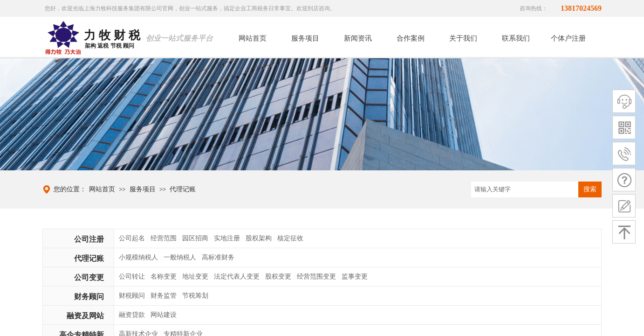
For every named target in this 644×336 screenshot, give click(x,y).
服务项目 (143, 189)
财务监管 (164, 296)
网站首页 (102, 189)
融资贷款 (132, 315)
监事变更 (355, 276)
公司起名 (132, 238)
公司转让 (132, 276)
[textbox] (525, 189)
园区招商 (195, 238)
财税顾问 (132, 296)
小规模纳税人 (138, 257)
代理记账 (183, 189)
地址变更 (195, 276)
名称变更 (164, 276)
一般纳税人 (180, 257)
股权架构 (259, 238)
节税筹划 (195, 296)
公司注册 (89, 239)
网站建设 (164, 315)
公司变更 (89, 277)
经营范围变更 (316, 276)
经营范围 (164, 238)
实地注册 (227, 238)
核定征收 (290, 238)
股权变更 (278, 276)
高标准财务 (218, 257)
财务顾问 (89, 297)
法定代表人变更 (237, 276)
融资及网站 (85, 316)
